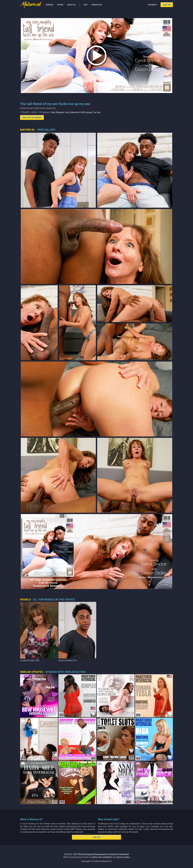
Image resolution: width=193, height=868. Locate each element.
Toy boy (97, 112)
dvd (86, 5)
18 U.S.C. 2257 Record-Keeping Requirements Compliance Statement (96, 854)
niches (60, 5)
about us (71, 5)
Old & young (86, 112)
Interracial (75, 112)
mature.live (96, 5)
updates (49, 5)
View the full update (32, 117)
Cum (67, 112)
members (152, 5)
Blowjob (60, 112)
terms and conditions (102, 857)
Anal (53, 112)
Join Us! (167, 5)
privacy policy (123, 857)
